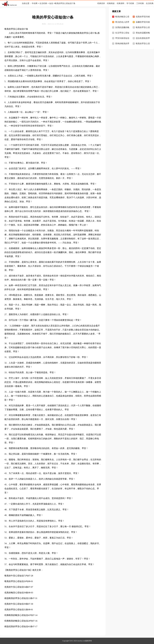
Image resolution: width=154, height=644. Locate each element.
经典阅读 (111, 3)
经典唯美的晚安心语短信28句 (18, 621)
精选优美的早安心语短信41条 (18, 626)
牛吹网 (35, 4)
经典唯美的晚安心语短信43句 (18, 615)
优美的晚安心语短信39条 (16, 593)
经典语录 (101, 3)
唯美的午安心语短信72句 (16, 576)
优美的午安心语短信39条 (16, 604)
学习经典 (130, 3)
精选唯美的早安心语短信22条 (18, 598)
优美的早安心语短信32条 (16, 610)
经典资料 (121, 3)
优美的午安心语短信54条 (16, 587)
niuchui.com (81, 641)
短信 (51, 4)
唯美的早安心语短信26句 (16, 581)
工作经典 (140, 3)
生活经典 (43, 4)
